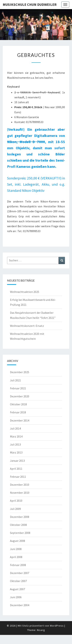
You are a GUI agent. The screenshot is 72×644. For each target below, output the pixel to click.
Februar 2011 (18, 477)
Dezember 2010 (20, 485)
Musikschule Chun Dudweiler (30, 4)
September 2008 (20, 533)
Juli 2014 (15, 428)
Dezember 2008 (20, 517)
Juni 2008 (16, 549)
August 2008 (18, 541)
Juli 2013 (15, 444)
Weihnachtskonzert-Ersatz (27, 326)
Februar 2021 (18, 388)
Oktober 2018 (18, 404)
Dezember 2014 (20, 420)
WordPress (57, 626)
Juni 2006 (16, 597)
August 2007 (18, 589)
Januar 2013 (17, 461)
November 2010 (20, 493)
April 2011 (16, 469)
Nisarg (41, 630)
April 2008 (16, 557)
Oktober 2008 (18, 525)
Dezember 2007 (20, 573)
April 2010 (16, 501)
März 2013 (16, 452)
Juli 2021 (15, 380)
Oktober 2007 (18, 581)
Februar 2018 (18, 412)
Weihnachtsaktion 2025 (25, 292)
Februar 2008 (18, 565)
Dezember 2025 (20, 372)
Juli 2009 (15, 509)
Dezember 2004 (20, 605)
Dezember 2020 (20, 396)
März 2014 (16, 436)
